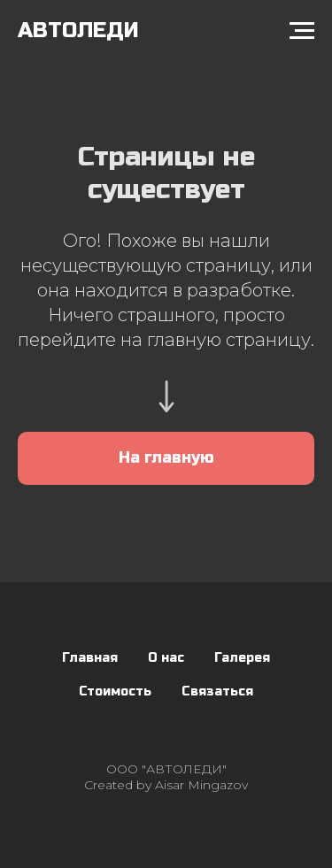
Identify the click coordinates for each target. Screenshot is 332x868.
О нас (166, 658)
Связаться (217, 691)
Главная (90, 658)
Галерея (242, 658)
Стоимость (115, 691)
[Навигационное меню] (302, 31)
